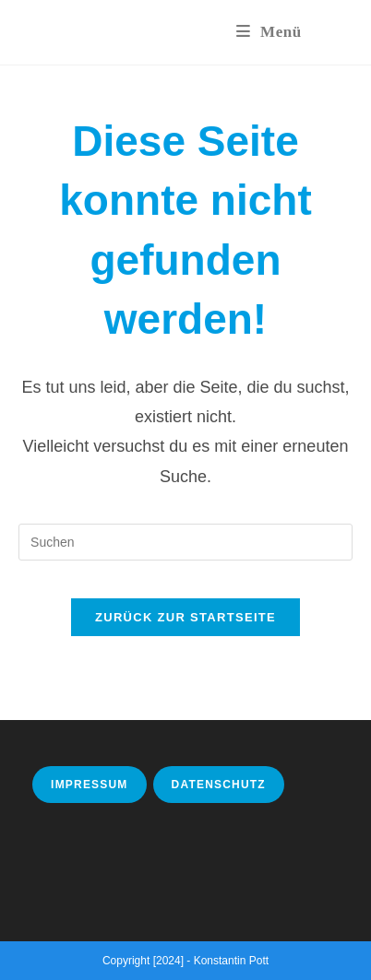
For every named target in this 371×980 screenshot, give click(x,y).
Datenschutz (219, 785)
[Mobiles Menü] (269, 32)
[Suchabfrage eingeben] (185, 542)
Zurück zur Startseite (185, 617)
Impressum (89, 785)
